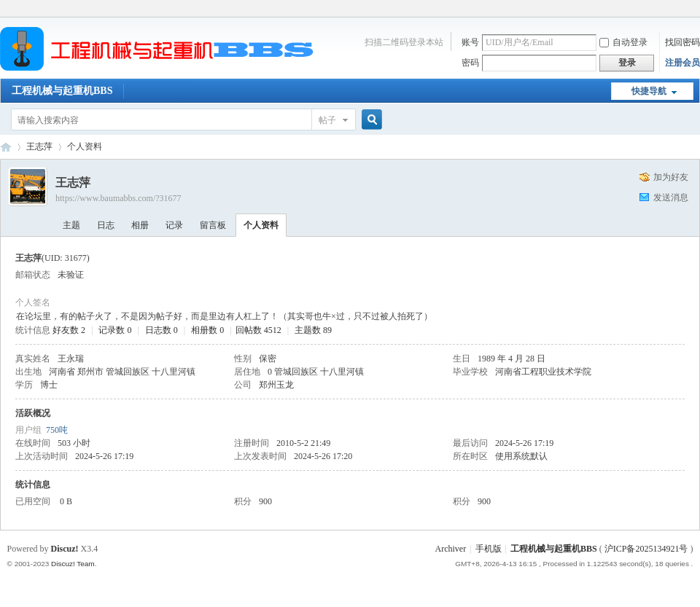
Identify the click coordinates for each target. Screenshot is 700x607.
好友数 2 (69, 330)
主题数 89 (313, 330)
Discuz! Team (73, 564)
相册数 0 (207, 330)
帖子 (327, 120)
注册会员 (682, 63)
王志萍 (39, 146)
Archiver (451, 549)
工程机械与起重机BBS (62, 91)
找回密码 (682, 42)
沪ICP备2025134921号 (646, 549)
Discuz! (65, 549)
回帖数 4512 (258, 330)
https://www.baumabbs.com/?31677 (118, 198)
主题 (71, 225)
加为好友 (671, 177)
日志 (106, 225)
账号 (470, 42)
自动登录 (623, 42)
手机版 (489, 549)
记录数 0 (115, 330)
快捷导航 (649, 91)
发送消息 (671, 197)
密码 (470, 63)
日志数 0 (162, 330)
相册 (140, 225)
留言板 (213, 225)
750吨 (57, 430)
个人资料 (261, 225)
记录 (174, 225)
